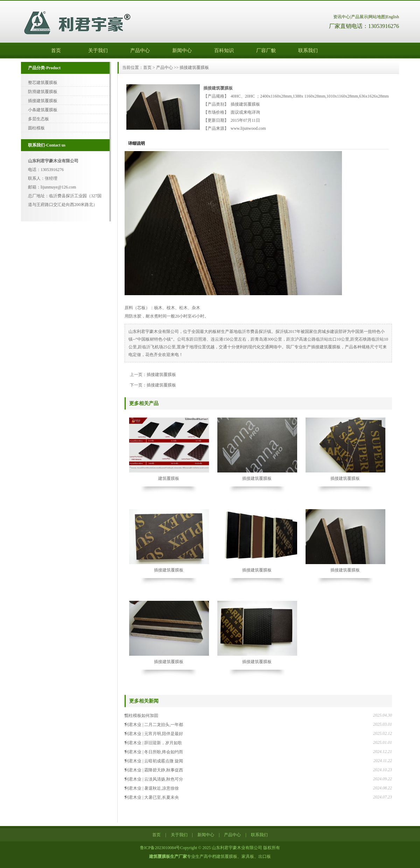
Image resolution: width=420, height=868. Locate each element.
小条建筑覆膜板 (43, 110)
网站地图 (377, 17)
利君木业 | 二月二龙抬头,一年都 (154, 725)
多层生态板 (38, 119)
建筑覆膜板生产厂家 (168, 856)
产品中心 (140, 51)
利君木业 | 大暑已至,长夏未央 (152, 797)
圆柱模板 (36, 128)
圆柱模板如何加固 (141, 716)
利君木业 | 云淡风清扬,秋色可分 (154, 779)
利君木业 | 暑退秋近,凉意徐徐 (152, 788)
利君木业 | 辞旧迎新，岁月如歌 (153, 743)
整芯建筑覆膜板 (43, 83)
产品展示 (359, 17)
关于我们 (98, 51)
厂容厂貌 (266, 51)
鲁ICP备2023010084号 (160, 848)
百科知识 (224, 51)
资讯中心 (342, 17)
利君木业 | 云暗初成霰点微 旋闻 (154, 761)
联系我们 (308, 51)
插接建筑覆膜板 (43, 101)
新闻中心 (182, 51)
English (393, 17)
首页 (56, 51)
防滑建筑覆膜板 (43, 92)
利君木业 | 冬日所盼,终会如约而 (154, 752)
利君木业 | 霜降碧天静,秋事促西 (154, 770)
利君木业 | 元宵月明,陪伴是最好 (154, 734)
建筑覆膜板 (169, 478)
